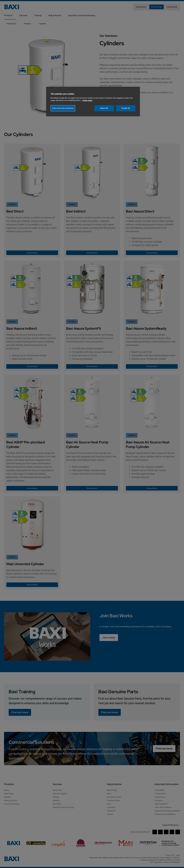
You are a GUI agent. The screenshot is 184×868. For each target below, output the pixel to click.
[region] (93, 102)
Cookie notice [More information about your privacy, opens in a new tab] (87, 100)
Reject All (104, 108)
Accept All (126, 108)
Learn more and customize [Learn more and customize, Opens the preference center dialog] (63, 108)
